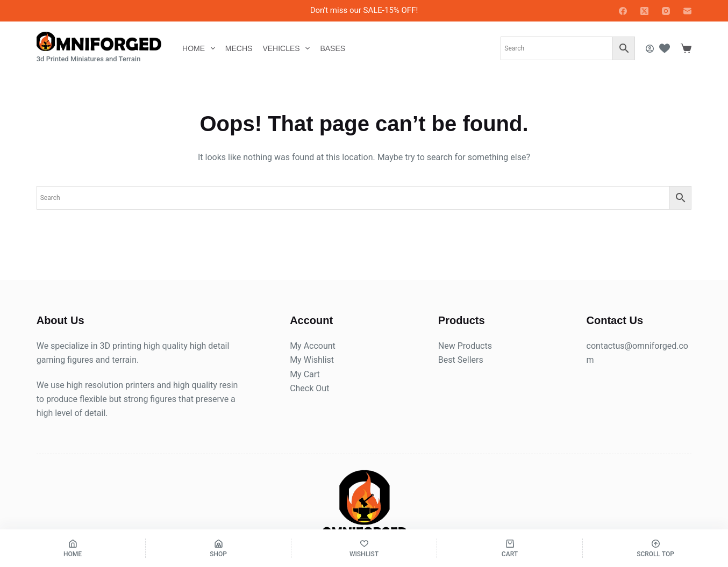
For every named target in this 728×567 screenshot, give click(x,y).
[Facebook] (623, 11)
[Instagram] (666, 11)
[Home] (73, 548)
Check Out (309, 388)
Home (201, 48)
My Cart (305, 374)
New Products (465, 346)
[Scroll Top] (655, 548)
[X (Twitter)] (644, 11)
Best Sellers (461, 360)
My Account (313, 346)
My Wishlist (312, 360)
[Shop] (218, 548)
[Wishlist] (665, 48)
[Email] (687, 11)
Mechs (239, 48)
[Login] (650, 49)
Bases (333, 48)
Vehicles (288, 48)
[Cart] (510, 548)
